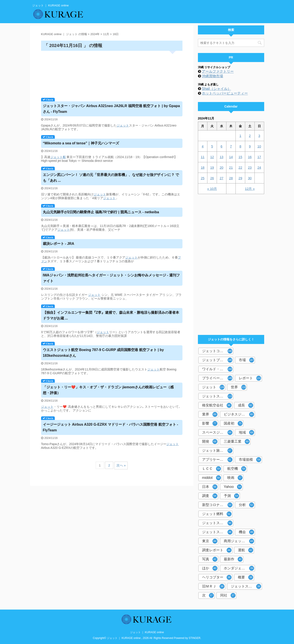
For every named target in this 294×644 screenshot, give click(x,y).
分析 (246, 505)
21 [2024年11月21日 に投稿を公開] (231, 167)
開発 (210, 442)
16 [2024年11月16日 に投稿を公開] (250, 157)
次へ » (121, 465)
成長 (246, 405)
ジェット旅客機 (217, 451)
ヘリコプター (217, 577)
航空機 (237, 469)
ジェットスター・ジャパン (218, 396)
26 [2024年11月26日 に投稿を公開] (212, 178)
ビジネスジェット (239, 414)
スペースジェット (217, 432)
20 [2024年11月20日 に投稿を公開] (221, 167)
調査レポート (217, 550)
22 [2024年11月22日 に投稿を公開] (240, 167)
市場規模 (250, 460)
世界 (238, 387)
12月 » (250, 189)
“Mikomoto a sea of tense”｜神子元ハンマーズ (81, 143)
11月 (106, 34)
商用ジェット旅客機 (239, 541)
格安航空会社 (217, 405)
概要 (246, 577)
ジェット (123, 125)
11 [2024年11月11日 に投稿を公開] (203, 157)
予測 (231, 496)
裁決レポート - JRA (59, 244)
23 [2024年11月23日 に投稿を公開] (250, 167)
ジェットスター (217, 532)
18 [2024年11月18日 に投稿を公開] (203, 167)
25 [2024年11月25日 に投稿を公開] (203, 178)
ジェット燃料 (217, 514)
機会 (246, 532)
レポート (250, 378)
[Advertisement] (112, 73)
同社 (228, 595)
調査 (210, 496)
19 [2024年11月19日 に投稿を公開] (212, 167)
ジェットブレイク (217, 360)
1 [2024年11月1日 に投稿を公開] (240, 136)
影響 (210, 423)
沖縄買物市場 (212, 76)
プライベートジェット (218, 378)
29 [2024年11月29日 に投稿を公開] (240, 178)
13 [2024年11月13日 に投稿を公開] (221, 157)
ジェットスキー (217, 523)
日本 (210, 487)
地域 (246, 432)
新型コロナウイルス (218, 505)
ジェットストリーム (246, 586)
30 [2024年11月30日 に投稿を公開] (250, 178)
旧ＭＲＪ (213, 586)
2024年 (95, 34)
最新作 (233, 559)
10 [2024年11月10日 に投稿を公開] (259, 146)
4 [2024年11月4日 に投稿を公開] (203, 146)
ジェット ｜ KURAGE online (147, 632)
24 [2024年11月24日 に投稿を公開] (259, 167)
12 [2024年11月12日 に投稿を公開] (212, 157)
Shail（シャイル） (216, 89)
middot (211, 478)
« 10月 (212, 189)
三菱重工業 (237, 442)
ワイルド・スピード (218, 369)
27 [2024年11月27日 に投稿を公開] (221, 178)
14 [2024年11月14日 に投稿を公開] (231, 157)
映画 (235, 478)
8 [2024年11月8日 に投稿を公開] (240, 146)
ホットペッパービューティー (225, 93)
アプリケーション (217, 460)
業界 (210, 414)
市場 (246, 360)
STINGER (194, 638)
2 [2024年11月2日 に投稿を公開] (250, 136)
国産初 (233, 423)
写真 (210, 559)
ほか (210, 568)
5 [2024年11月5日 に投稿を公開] (212, 146)
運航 (246, 550)
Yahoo (233, 487)
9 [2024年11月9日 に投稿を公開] (250, 146)
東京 (210, 541)
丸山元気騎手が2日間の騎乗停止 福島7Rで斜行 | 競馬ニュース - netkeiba (101, 212)
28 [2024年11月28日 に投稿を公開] (231, 178)
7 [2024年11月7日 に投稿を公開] (231, 146)
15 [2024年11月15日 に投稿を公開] (240, 157)
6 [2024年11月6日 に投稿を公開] (222, 146)
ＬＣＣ (211, 469)
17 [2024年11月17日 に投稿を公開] (259, 157)
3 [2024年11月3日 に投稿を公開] (259, 136)
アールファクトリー (218, 71)
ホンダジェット (239, 568)
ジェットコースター (218, 351)
